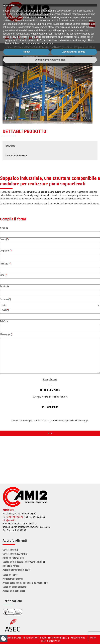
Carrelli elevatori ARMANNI (15, 554)
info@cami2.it (9, 520)
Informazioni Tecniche (16, 156)
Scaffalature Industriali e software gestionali (48, 47)
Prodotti (19, 47)
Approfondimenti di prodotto (16, 570)
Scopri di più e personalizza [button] (50, 637)
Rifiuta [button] (26, 629)
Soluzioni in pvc (10, 575)
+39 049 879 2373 (15, 517)
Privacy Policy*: (50, 380)
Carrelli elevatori (10, 550)
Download (10, 146)
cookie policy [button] (9, 614)
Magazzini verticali (11, 566)
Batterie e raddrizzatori (13, 558)
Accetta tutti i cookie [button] (74, 629)
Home (9, 47)
